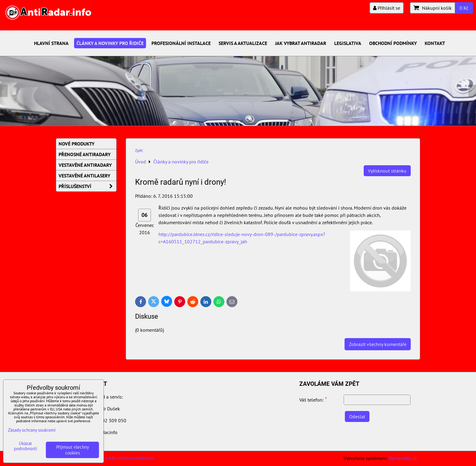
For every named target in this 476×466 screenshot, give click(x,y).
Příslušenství (87, 186)
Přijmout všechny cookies (73, 450)
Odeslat (357, 416)
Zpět (139, 151)
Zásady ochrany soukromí (127, 458)
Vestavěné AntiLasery (84, 176)
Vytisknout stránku (387, 171)
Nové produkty (76, 144)
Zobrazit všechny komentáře (378, 344)
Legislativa (348, 43)
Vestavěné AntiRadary (85, 165)
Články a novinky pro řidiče (110, 43)
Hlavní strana (51, 43)
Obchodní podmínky (393, 43)
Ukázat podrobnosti (25, 446)
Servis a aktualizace (243, 43)
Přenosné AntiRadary (85, 154)
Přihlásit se (387, 8)
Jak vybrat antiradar (301, 43)
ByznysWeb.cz (403, 458)
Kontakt (435, 43)
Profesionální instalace (181, 43)
